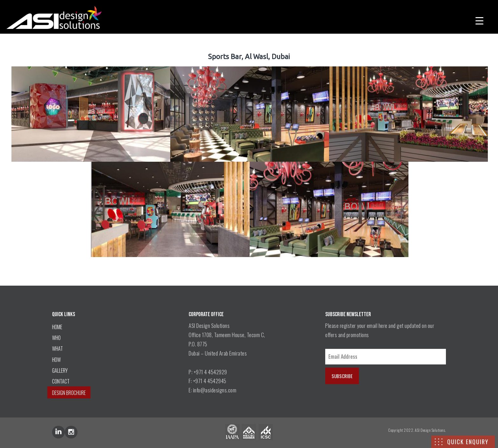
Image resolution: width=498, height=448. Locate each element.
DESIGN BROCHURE (69, 393)
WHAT (57, 349)
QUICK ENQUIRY (468, 442)
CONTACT (61, 381)
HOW (56, 360)
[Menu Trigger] (479, 20)
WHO (56, 338)
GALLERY (60, 370)
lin (58, 432)
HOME (57, 327)
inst (71, 432)
